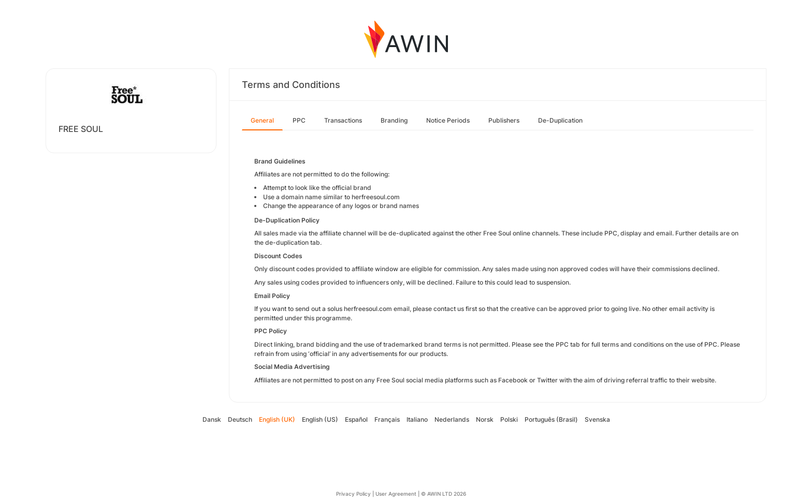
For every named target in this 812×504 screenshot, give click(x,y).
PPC (299, 120)
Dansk (212, 419)
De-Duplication (560, 120)
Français (387, 419)
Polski (509, 419)
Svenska (597, 419)
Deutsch (240, 419)
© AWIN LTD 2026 (444, 494)
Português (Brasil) (551, 419)
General (262, 120)
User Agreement (396, 494)
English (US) (320, 419)
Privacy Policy (353, 494)
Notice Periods (448, 120)
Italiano (417, 419)
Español (356, 419)
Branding (394, 120)
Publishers (504, 120)
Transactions (343, 120)
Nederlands (452, 419)
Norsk (485, 419)
